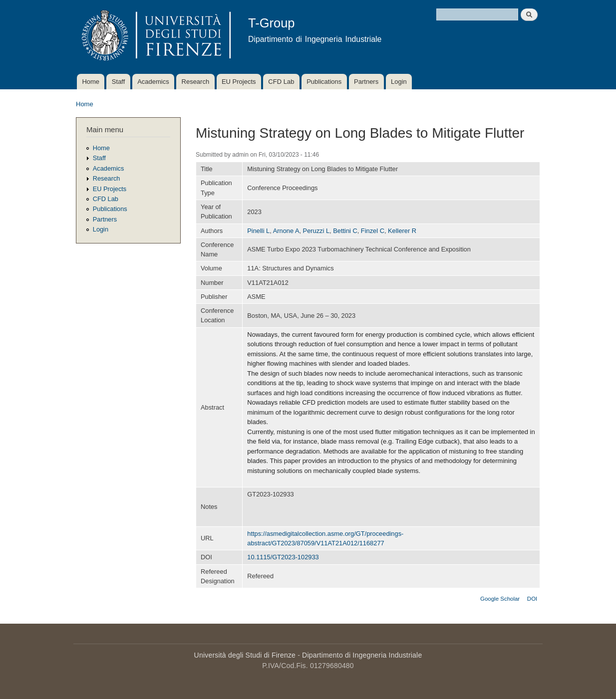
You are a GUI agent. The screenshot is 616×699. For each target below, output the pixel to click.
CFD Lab (281, 82)
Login (399, 82)
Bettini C (345, 231)
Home (91, 82)
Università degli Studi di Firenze (245, 655)
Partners (366, 82)
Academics (153, 82)
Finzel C (373, 231)
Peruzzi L (316, 231)
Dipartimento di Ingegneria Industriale (362, 655)
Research (196, 82)
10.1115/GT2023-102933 (283, 557)
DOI (532, 599)
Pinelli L (258, 231)
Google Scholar (500, 599)
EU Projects (239, 82)
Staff (119, 82)
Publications (324, 82)
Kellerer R (402, 231)
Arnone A (286, 231)
